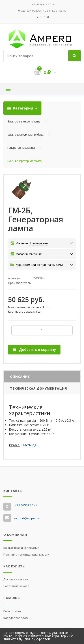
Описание (20, 377)
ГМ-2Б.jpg (29, 445)
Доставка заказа (16, 579)
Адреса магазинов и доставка (42, 11)
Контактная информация (21, 548)
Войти (44, 17)
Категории (21, 108)
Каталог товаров (16, 618)
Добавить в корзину (34, 350)
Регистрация (12, 611)
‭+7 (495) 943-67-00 (43, 4)
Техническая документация (39, 388)
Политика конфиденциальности (26, 554)
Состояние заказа (16, 586)
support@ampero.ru (27, 518)
